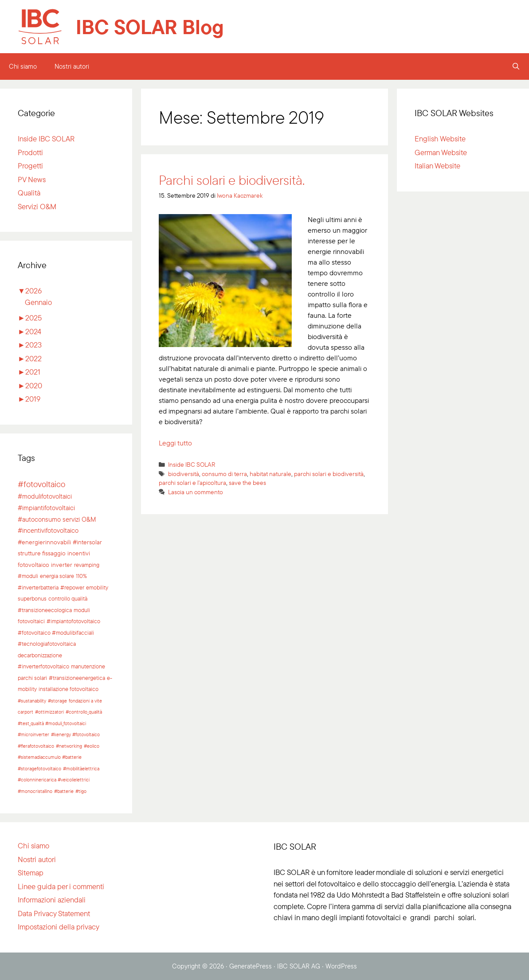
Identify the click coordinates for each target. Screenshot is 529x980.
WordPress (341, 966)
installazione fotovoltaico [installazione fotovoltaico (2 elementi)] (69, 689)
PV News (32, 179)
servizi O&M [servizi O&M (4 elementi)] (79, 519)
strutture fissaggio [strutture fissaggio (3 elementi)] (42, 553)
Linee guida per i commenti (61, 886)
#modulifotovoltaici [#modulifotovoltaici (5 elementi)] (45, 496)
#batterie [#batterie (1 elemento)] (64, 791)
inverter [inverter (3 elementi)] (62, 564)
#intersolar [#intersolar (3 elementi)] (87, 542)
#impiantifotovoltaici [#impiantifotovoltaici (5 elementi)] (46, 508)
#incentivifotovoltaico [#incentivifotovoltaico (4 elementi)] (48, 530)
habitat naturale (270, 474)
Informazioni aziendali (52, 900)
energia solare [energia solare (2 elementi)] (57, 576)
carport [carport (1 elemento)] (25, 712)
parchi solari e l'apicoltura (192, 482)
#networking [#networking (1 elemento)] (69, 746)
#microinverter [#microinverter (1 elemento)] (33, 734)
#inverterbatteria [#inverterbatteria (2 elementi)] (38, 587)
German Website (441, 152)
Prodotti (30, 152)
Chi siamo (23, 66)
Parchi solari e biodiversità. (232, 180)
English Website (440, 139)
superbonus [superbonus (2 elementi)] (32, 598)
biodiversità (184, 474)
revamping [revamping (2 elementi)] (87, 565)
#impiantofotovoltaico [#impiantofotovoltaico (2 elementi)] (73, 621)
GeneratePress (251, 966)
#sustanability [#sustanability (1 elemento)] (32, 701)
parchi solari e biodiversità (329, 474)
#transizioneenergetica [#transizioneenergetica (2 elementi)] (77, 678)
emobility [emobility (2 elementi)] (97, 587)
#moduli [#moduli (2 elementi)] (28, 576)
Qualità (29, 193)
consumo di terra (224, 474)
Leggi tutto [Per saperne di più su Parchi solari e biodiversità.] (175, 443)
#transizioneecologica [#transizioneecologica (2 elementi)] (45, 610)
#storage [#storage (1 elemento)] (57, 701)
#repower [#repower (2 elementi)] (72, 587)
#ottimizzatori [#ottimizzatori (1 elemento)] (49, 712)
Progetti (30, 166)
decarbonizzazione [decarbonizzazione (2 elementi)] (40, 655)
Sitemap (31, 873)
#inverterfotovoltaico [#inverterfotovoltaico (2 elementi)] (43, 666)
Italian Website (437, 166)
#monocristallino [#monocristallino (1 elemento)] (35, 791)
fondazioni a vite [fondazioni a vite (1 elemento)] (85, 701)
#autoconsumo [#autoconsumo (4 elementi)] (39, 519)
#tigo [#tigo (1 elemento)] (81, 791)
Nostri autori (72, 66)
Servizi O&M (37, 206)
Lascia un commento (196, 492)
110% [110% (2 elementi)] (81, 576)
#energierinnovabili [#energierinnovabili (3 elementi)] (44, 542)
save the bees (247, 482)
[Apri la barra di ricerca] (516, 66)
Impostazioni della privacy (59, 927)
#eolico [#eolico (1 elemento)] (92, 746)
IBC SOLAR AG (299, 966)
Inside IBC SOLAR (192, 464)
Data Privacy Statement (54, 913)
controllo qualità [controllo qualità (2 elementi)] (68, 598)
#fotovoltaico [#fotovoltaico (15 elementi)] (41, 484)
